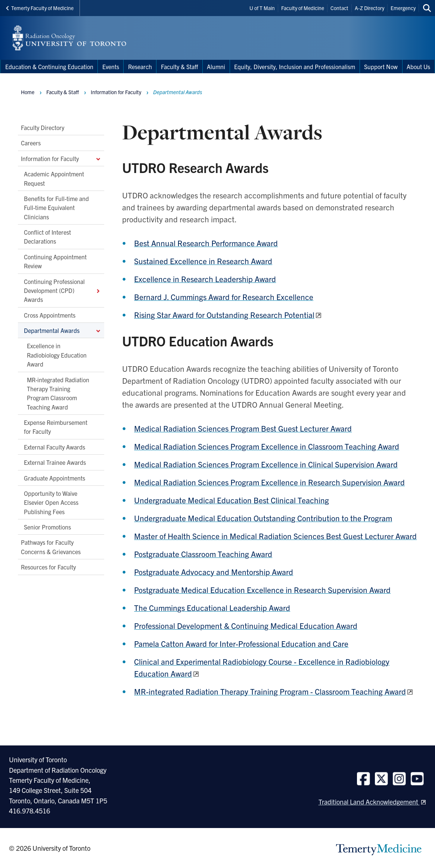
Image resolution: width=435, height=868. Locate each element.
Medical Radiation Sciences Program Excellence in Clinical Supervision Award (266, 464)
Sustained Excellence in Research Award (203, 261)
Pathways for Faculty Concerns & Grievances (51, 547)
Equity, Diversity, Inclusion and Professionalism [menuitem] (295, 67)
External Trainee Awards (55, 463)
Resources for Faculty (48, 567)
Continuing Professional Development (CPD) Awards (63, 291)
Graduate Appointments (55, 478)
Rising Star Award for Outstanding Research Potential (224, 315)
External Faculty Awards (55, 447)
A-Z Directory (369, 8)
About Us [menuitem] (418, 67)
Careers (31, 143)
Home (28, 92)
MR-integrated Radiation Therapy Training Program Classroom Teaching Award (58, 393)
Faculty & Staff (63, 92)
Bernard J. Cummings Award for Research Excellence (224, 297)
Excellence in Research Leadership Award (205, 279)
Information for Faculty (61, 158)
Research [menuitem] (140, 67)
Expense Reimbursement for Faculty (56, 427)
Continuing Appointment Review (55, 261)
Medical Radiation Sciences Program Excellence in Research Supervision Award (269, 482)
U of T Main (262, 8)
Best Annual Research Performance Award (206, 243)
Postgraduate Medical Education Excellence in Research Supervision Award (262, 590)
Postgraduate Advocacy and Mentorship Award (214, 572)
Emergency (403, 8)
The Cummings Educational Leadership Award (212, 608)
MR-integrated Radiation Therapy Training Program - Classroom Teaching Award (270, 691)
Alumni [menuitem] (216, 67)
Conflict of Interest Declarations (47, 237)
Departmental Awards (63, 330)
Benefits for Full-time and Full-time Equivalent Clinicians (56, 208)
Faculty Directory (43, 127)
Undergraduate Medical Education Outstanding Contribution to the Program (263, 518)
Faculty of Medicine (303, 8)
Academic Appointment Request (54, 179)
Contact (339, 8)
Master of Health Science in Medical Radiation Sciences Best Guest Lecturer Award (275, 536)
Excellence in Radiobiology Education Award (57, 355)
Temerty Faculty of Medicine (40, 8)
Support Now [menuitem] (381, 67)
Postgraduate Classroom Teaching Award (203, 554)
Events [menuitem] (111, 67)
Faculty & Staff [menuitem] (179, 67)
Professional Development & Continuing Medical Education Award (246, 625)
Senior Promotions (47, 527)
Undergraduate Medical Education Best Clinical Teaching (232, 500)
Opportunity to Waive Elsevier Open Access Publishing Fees (51, 502)
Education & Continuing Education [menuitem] (49, 67)
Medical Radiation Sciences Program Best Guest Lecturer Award (243, 428)
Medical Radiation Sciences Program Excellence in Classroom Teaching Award (267, 446)
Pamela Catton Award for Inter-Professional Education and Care (241, 643)
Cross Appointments (50, 315)
